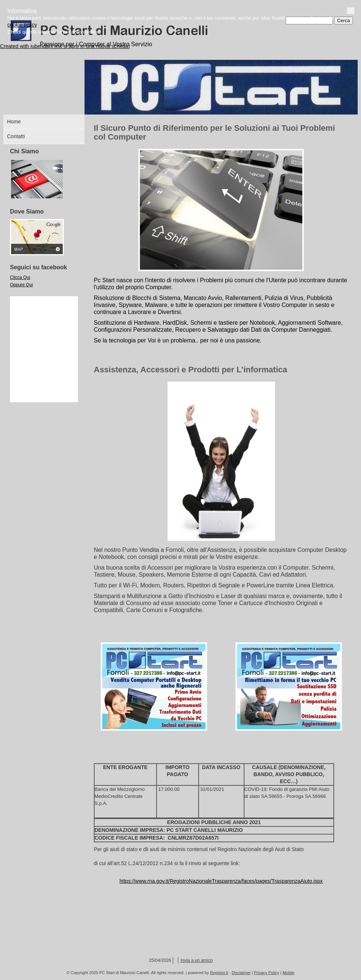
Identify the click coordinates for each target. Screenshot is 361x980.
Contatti (16, 136)
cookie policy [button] (29, 955)
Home (14, 122)
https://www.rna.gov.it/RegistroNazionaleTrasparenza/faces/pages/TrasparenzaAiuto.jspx (221, 881)
